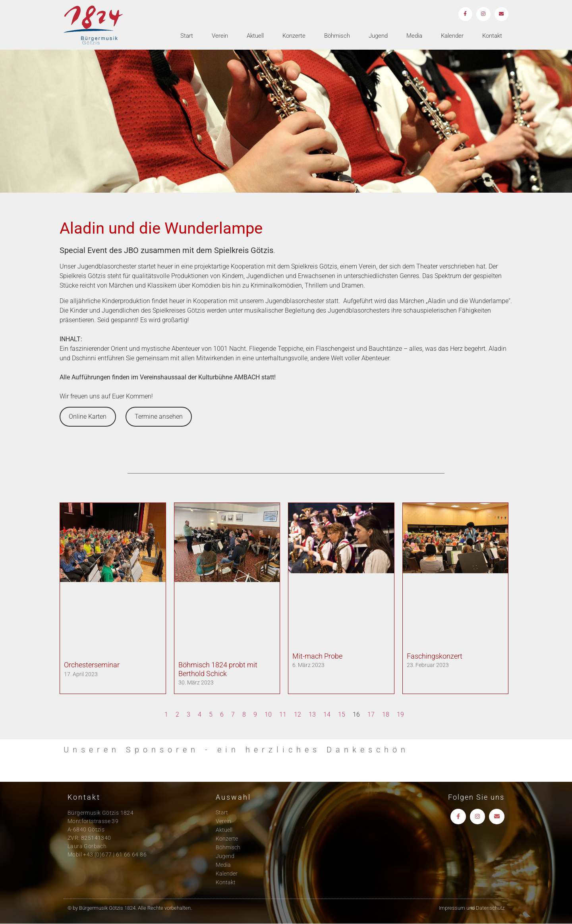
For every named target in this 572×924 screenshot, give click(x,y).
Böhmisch (337, 36)
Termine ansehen (159, 417)
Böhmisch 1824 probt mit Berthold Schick (218, 669)
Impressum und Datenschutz (472, 908)
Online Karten (88, 417)
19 (400, 714)
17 (371, 714)
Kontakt (492, 36)
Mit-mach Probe (317, 656)
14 (327, 714)
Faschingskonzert (435, 656)
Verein (220, 36)
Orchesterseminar (92, 665)
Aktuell (255, 36)
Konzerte (294, 36)
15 (342, 714)
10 (268, 714)
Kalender (452, 36)
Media (414, 36)
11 (283, 714)
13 (312, 714)
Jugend (378, 36)
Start (187, 36)
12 (298, 714)
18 (386, 714)
